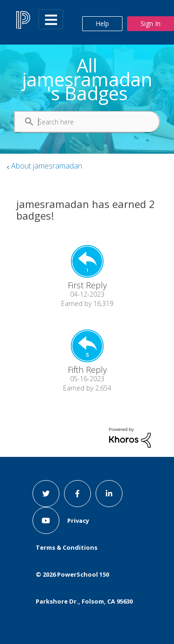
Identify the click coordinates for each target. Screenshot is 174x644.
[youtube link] (46, 520)
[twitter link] (46, 494)
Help (102, 23)
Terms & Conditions (67, 547)
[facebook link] (77, 494)
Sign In (151, 23)
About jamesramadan (47, 166)
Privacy (78, 520)
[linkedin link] (109, 494)
